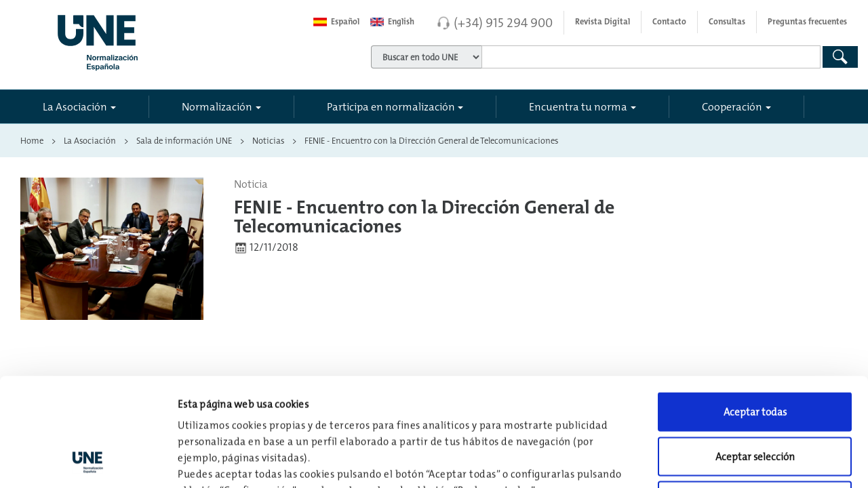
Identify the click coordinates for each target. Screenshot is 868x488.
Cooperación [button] (732, 106)
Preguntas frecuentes (807, 22)
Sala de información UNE (184, 140)
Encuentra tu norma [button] (578, 106)
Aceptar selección (755, 355)
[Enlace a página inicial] (155, 39)
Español (336, 22)
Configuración (706, 461)
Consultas (727, 22)
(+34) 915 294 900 (503, 22)
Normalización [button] (217, 106)
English (392, 22)
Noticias (268, 140)
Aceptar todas (755, 310)
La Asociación (90, 140)
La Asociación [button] (75, 106)
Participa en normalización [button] (391, 106)
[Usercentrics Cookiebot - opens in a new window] (88, 462)
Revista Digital (603, 22)
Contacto (669, 22)
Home (32, 140)
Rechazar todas (755, 399)
